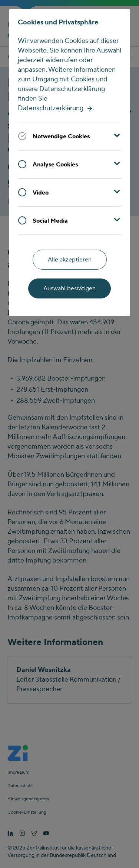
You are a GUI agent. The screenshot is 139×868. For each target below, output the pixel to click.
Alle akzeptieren (70, 260)
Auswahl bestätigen (69, 288)
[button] (69, 136)
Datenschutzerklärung (51, 108)
